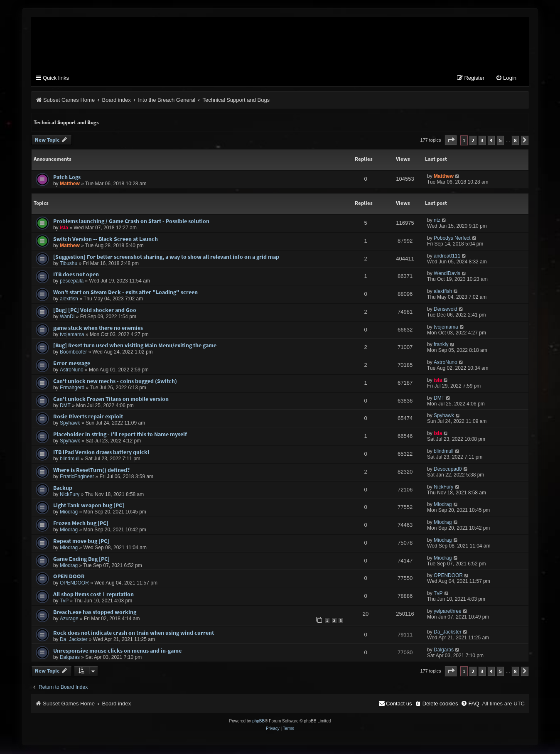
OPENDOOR (74, 583)
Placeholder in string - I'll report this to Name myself (120, 435)
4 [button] (491, 141)
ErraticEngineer (77, 477)
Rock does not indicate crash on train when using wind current (134, 633)
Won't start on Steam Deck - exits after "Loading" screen (125, 292)
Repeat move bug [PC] (81, 541)
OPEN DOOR (69, 577)
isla (64, 228)
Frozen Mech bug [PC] (81, 523)
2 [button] (473, 141)
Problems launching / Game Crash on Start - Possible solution (131, 221)
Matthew (70, 184)
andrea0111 (447, 256)
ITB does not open (76, 275)
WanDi (67, 317)
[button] (451, 141)
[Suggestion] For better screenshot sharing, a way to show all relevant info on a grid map (166, 257)
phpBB (258, 721)
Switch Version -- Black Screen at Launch (106, 239)
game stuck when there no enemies (98, 328)
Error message (72, 363)
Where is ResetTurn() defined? (91, 470)
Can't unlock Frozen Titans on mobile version (111, 399)
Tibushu (69, 264)
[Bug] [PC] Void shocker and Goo (95, 310)
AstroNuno (72, 370)
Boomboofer (73, 352)
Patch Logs (67, 177)
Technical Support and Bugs (66, 123)
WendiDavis (447, 274)
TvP (64, 601)
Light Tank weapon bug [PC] (89, 506)
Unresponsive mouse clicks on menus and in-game (117, 651)
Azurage (69, 619)
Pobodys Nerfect (452, 238)
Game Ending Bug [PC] (81, 559)
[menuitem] (506, 79)
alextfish (69, 299)
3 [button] (482, 141)
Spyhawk (70, 423)
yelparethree (448, 612)
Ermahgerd (72, 388)
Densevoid (446, 309)
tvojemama (72, 335)
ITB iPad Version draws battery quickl (101, 452)
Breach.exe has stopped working (95, 612)
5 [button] (500, 141)
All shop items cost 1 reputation (93, 594)
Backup (63, 488)
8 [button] (515, 141)
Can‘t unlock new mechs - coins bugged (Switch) (115, 381)
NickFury (70, 495)
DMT (65, 406)
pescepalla (72, 281)
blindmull (70, 459)
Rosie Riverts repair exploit (88, 417)
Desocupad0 (448, 469)
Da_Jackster (74, 640)
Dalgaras (70, 658)
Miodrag (69, 512)
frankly (441, 345)
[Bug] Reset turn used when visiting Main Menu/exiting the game (135, 346)
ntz (437, 221)
